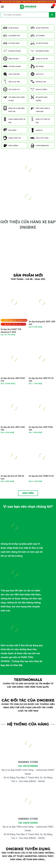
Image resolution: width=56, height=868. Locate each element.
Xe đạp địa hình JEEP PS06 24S (41, 428)
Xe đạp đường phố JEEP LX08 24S (42, 323)
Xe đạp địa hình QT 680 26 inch (12, 477)
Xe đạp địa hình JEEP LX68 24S (13, 428)
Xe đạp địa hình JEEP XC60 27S (13, 380)
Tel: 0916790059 (28, 766)
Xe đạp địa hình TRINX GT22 (41, 476)
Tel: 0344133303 (28, 823)
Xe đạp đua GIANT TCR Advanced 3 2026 (11, 331)
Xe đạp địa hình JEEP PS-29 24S (41, 380)
